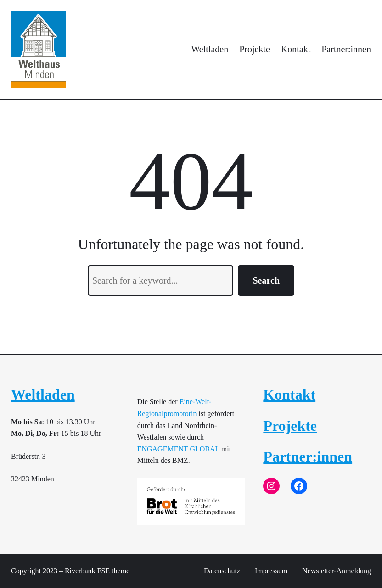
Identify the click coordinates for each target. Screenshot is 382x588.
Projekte (290, 426)
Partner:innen (308, 457)
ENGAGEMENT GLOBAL (178, 449)
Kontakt (289, 394)
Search (266, 280)
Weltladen (43, 394)
